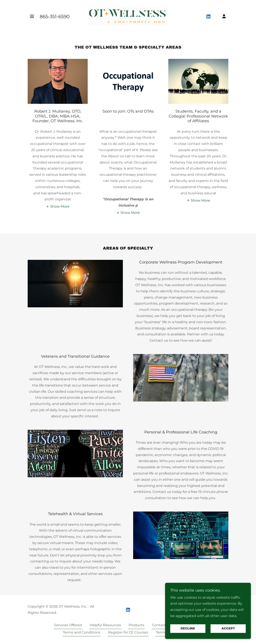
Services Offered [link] (68, 625)
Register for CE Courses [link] (128, 632)
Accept (228, 629)
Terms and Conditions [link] (82, 632)
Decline (188, 629)
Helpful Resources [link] (105, 625)
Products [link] (136, 625)
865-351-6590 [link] (55, 17)
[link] (128, 16)
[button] (32, 16)
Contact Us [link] (162, 625)
